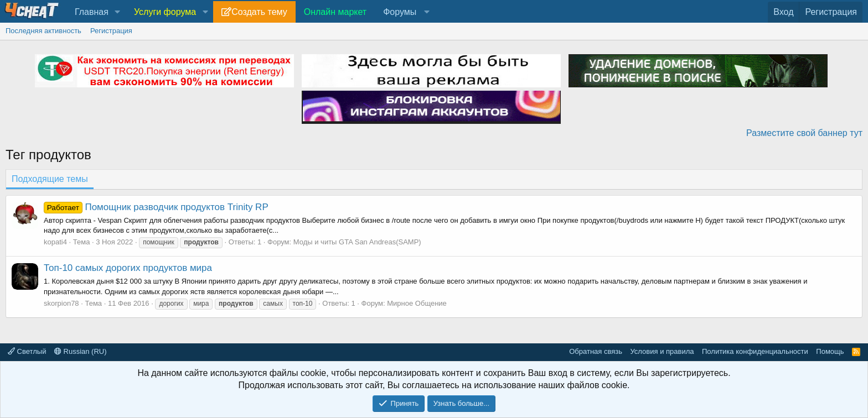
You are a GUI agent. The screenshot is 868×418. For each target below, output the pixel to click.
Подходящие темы (50, 179)
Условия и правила (662, 351)
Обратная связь (596, 351)
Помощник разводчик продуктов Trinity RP (156, 207)
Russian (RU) (81, 351)
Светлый (27, 351)
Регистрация (111, 31)
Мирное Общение (417, 303)
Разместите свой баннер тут (804, 133)
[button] (118, 12)
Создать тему (259, 12)
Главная (92, 12)
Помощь (830, 351)
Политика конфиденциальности (755, 351)
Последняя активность (43, 31)
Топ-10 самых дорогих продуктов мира (128, 268)
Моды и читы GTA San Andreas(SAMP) (357, 242)
